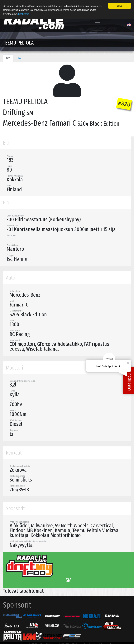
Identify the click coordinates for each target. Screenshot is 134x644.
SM (8, 58)
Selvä (120, 6)
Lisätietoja (24, 14)
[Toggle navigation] (98, 22)
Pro (19, 58)
